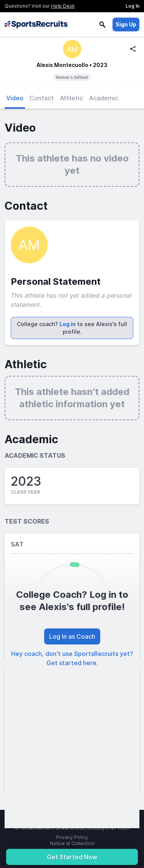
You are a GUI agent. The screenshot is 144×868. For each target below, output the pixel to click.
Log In (132, 6)
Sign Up (126, 24)
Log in (68, 324)
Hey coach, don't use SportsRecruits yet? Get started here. (72, 658)
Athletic (71, 98)
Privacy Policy (72, 837)
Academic (104, 98)
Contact (42, 98)
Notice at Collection (72, 843)
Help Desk (63, 6)
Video (15, 98)
